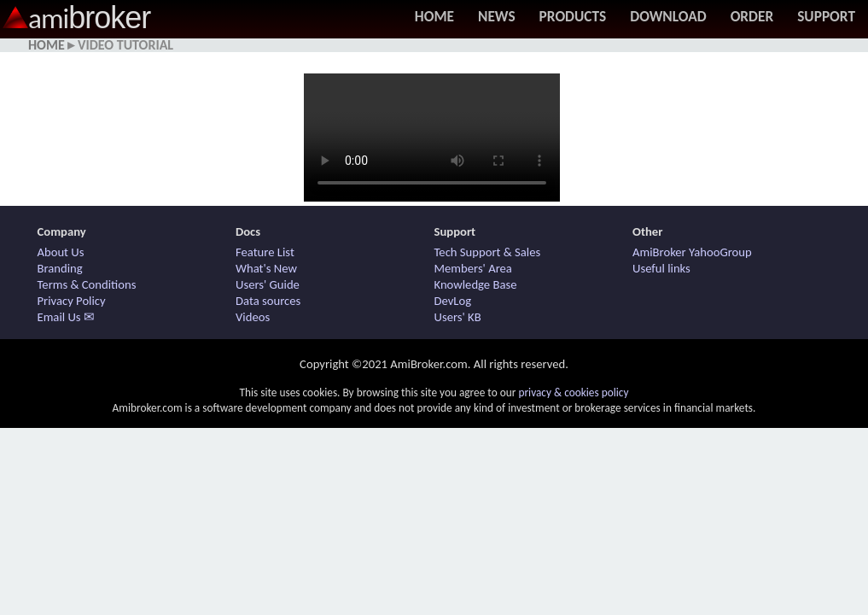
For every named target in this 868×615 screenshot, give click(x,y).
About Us (61, 252)
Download (668, 16)
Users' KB (458, 317)
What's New (266, 268)
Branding (60, 268)
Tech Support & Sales (488, 252)
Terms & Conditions (87, 284)
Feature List (265, 252)
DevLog (453, 301)
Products (573, 16)
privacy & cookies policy (573, 392)
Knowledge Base (476, 284)
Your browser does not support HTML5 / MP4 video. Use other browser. (432, 138)
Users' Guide (268, 284)
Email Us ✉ (66, 317)
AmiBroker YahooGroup (692, 252)
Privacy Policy (72, 301)
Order (752, 16)
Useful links (661, 268)
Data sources (268, 301)
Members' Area (473, 268)
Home (434, 16)
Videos (253, 317)
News (497, 16)
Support (826, 16)
